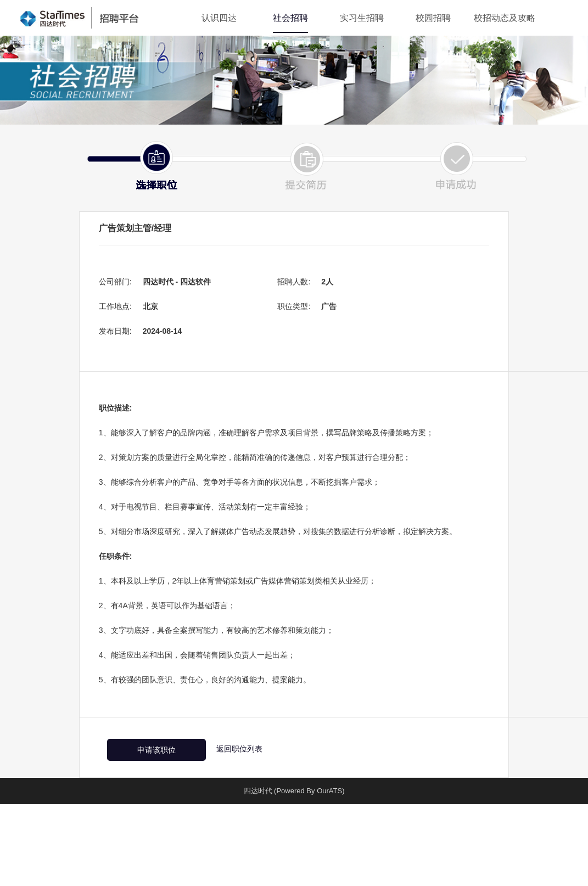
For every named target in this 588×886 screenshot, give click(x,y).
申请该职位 (156, 750)
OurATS (329, 791)
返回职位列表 (239, 749)
